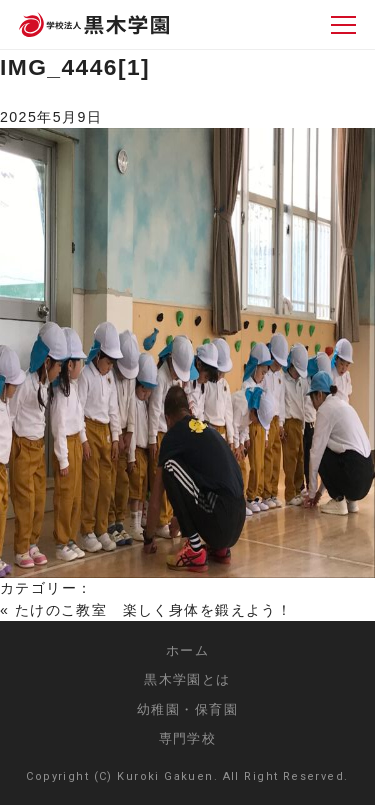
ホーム (187, 650)
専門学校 (188, 738)
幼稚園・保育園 (187, 709)
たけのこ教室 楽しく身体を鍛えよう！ (154, 610)
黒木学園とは (187, 679)
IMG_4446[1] (75, 67)
